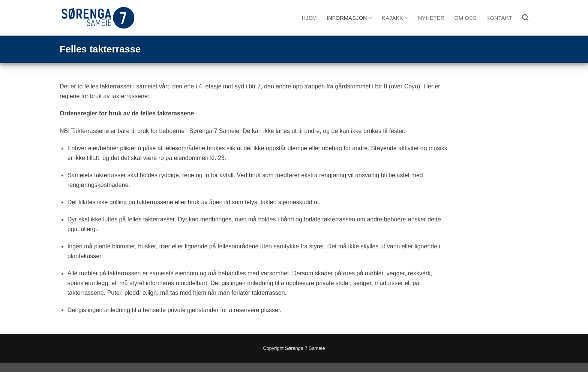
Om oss (465, 18)
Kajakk (395, 18)
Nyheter (431, 18)
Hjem (309, 18)
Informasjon (349, 18)
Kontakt (499, 18)
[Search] (525, 18)
